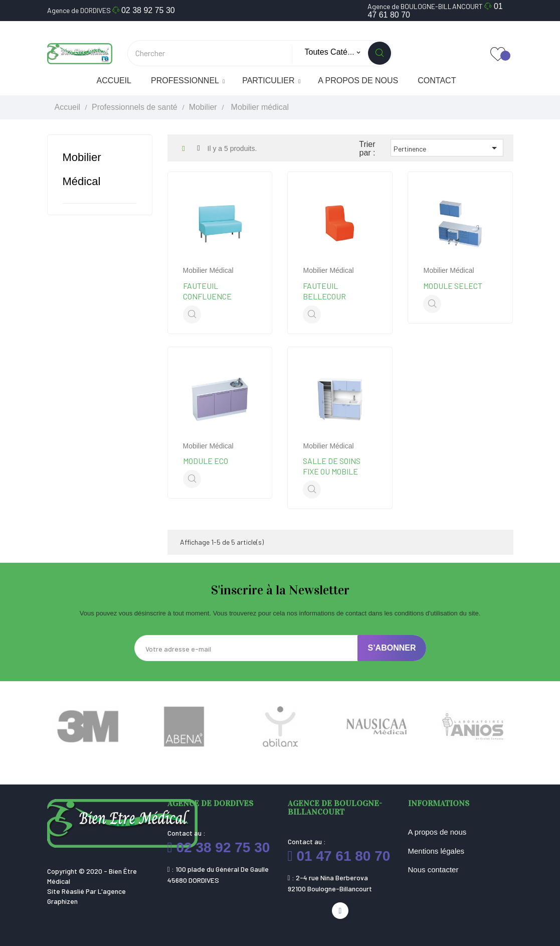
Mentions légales (436, 851)
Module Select (453, 286)
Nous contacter (433, 870)
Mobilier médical (208, 270)
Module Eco (206, 461)
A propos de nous (437, 832)
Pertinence (447, 148)
